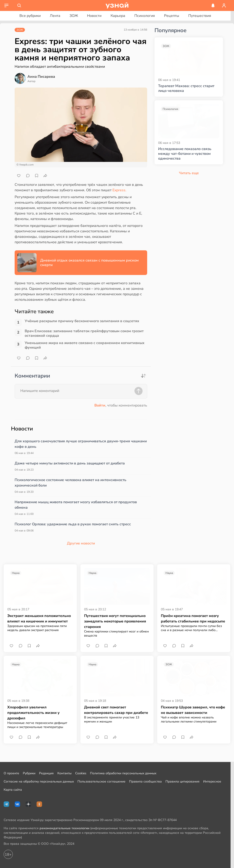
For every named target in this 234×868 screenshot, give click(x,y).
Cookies (81, 773)
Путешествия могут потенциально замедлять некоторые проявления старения (115, 621)
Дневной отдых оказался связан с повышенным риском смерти (89, 263)
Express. (119, 190)
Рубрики (29, 773)
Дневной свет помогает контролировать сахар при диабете (116, 710)
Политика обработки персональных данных (123, 773)
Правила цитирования (182, 781)
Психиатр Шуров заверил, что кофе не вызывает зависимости (193, 710)
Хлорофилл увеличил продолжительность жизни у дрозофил (33, 713)
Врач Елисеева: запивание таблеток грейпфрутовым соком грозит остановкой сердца (84, 333)
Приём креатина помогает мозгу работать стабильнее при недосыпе (193, 619)
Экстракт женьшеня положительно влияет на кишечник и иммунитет (39, 619)
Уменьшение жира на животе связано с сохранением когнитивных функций (85, 345)
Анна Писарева (41, 77)
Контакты (64, 773)
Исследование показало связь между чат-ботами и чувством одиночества (185, 154)
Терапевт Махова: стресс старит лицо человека (186, 88)
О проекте (11, 773)
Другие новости (81, 543)
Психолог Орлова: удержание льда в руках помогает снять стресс (73, 524)
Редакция (46, 773)
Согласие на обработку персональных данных (39, 781)
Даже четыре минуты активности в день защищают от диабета (70, 463)
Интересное (212, 781)
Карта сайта (13, 790)
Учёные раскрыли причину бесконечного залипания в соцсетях (82, 321)
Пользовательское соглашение (101, 781)
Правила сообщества (145, 781)
